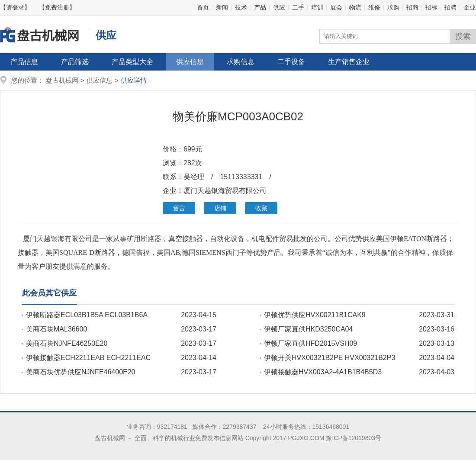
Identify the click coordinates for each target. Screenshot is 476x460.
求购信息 (241, 62)
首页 (203, 7)
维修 (374, 7)
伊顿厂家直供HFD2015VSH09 (310, 343)
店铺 (220, 208)
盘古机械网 (62, 80)
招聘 (450, 7)
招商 (412, 7)
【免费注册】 (57, 7)
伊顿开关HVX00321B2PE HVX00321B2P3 (330, 358)
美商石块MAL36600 (56, 329)
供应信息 (190, 62)
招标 (431, 7)
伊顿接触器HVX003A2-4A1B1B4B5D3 (323, 372)
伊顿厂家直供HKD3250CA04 (308, 329)
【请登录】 (15, 7)
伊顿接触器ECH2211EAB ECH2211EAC (88, 358)
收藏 (261, 208)
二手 (298, 7)
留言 (179, 208)
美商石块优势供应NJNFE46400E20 (81, 372)
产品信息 (24, 62)
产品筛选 (75, 62)
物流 (355, 7)
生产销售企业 (349, 62)
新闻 (222, 7)
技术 (241, 7)
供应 (279, 7)
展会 (336, 7)
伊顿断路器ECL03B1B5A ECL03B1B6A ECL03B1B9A (85, 315)
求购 (393, 7)
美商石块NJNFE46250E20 (67, 343)
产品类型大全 (132, 62)
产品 (260, 7)
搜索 (463, 36)
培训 (317, 7)
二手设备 (291, 62)
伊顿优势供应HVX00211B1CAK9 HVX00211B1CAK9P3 (313, 315)
